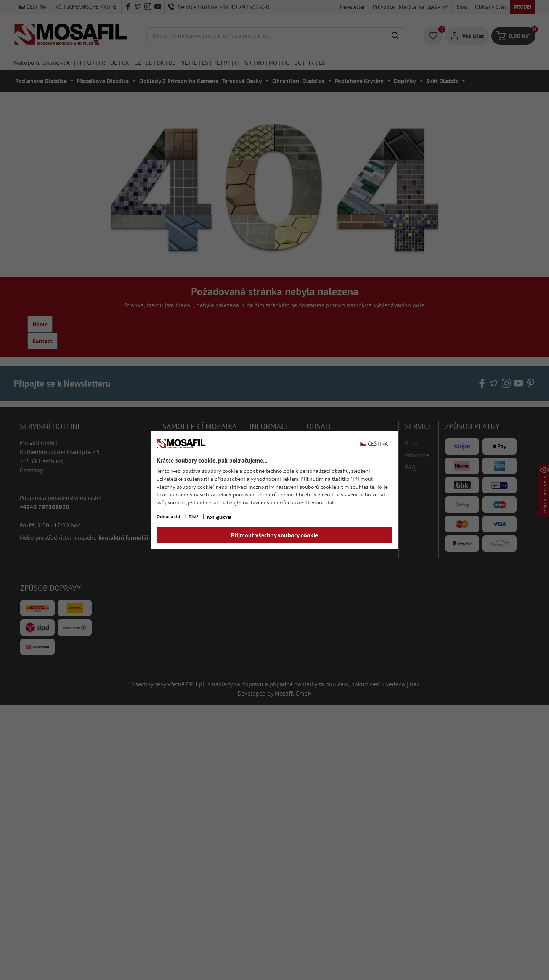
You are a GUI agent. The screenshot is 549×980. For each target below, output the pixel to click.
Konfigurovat (219, 517)
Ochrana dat (320, 503)
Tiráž (194, 517)
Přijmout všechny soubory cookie (274, 535)
